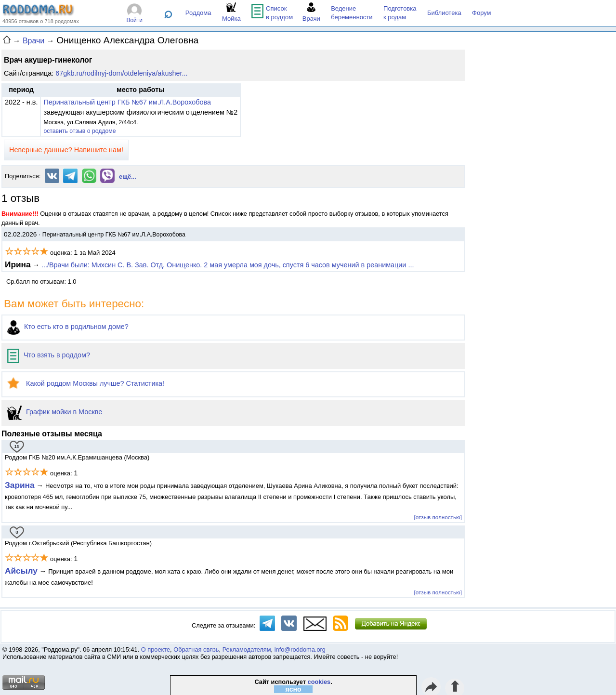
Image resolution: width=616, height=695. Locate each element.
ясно (294, 689)
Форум (482, 13)
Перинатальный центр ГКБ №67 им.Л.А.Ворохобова (127, 102)
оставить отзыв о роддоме (79, 131)
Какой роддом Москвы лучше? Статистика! (86, 383)
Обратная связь (196, 649)
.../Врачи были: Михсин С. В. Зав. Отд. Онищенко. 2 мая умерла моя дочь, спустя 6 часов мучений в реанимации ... (228, 265)
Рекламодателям (247, 649)
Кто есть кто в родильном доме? (68, 327)
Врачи (33, 41)
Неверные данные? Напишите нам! (66, 150)
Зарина (20, 485)
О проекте (156, 649)
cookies (319, 682)
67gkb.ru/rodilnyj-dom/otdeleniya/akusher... (121, 73)
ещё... (128, 177)
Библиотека (444, 13)
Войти (134, 20)
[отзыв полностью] (438, 517)
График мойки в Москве (55, 412)
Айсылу (21, 571)
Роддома (198, 13)
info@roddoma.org (300, 649)
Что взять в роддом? (49, 355)
